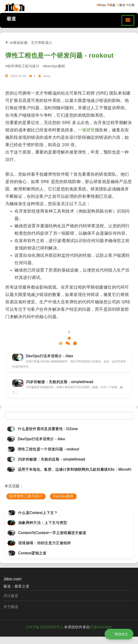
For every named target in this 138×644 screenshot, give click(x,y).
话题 (111, 5)
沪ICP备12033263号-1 (45, 627)
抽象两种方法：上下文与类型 (43, 523)
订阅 (130, 5)
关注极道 (11, 596)
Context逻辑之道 (32, 553)
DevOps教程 (63, 496)
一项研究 (86, 130)
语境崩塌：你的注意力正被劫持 (44, 543)
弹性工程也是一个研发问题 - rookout (59, 56)
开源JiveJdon (101, 627)
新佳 (121, 5)
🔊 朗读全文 (119, 634)
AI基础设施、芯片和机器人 (29, 43)
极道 (11, 19)
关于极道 (11, 607)
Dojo (101, 5)
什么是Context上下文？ (38, 513)
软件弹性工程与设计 (26, 496)
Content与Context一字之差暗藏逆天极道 (52, 533)
